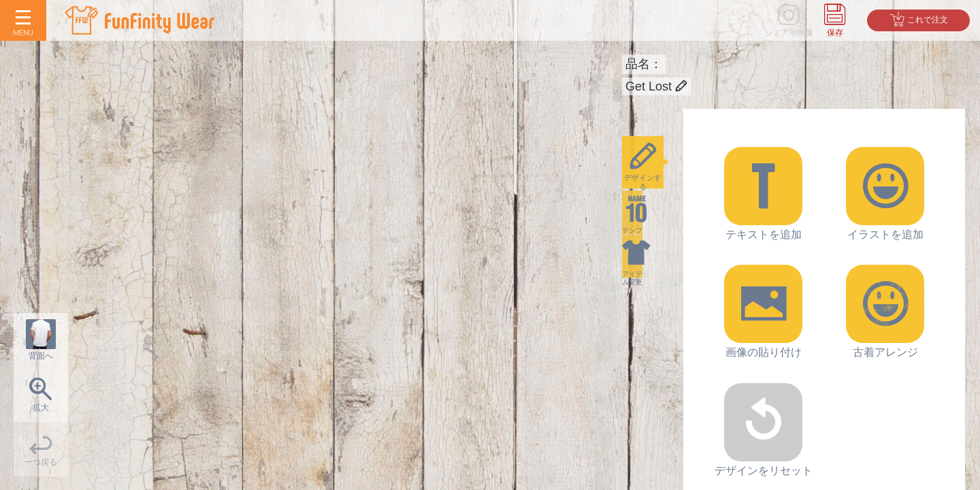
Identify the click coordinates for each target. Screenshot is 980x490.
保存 (835, 33)
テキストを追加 (763, 194)
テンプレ (653, 235)
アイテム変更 (653, 300)
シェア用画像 (789, 33)
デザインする (653, 169)
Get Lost (656, 86)
